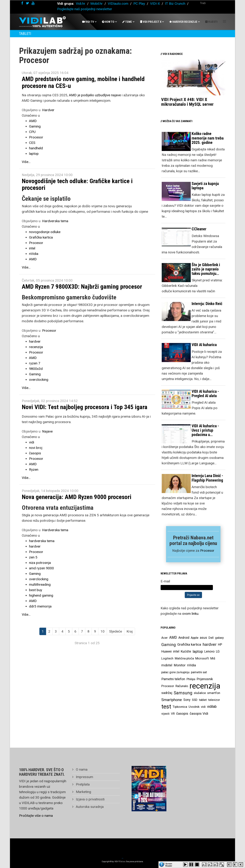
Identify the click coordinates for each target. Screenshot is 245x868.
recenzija (36, 347)
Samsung (183, 693)
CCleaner (199, 229)
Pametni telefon (173, 679)
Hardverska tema (55, 221)
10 (103, 631)
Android (184, 638)
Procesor (36, 137)
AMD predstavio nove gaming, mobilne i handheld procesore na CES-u (83, 82)
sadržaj (167, 693)
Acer (165, 638)
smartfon (214, 693)
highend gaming (41, 595)
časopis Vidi (199, 713)
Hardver (48, 110)
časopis (35, 453)
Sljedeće (116, 631)
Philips (191, 679)
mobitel (167, 665)
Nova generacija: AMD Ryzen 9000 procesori (77, 497)
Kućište (186, 651)
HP (220, 645)
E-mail (165, 581)
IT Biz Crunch (175, 4)
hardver (35, 341)
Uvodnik (194, 707)
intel (32, 248)
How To (108, 22)
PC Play (139, 4)
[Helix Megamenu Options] (224, 22)
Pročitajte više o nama (36, 816)
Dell (211, 638)
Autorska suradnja (89, 807)
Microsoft (202, 658)
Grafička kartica (41, 237)
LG (218, 651)
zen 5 (33, 557)
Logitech (167, 658)
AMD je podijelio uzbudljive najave (95, 95)
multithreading (40, 585)
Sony (187, 700)
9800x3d (36, 369)
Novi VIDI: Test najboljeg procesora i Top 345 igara (85, 407)
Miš (213, 658)
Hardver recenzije (183, 22)
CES (32, 143)
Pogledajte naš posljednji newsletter (85, 9)
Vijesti (211, 22)
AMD (33, 121)
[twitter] (27, 3)
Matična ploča (184, 658)
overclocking (39, 380)
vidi (32, 442)
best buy (36, 590)
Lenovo (209, 651)
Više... (26, 162)
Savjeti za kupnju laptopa (205, 186)
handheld (36, 148)
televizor (214, 700)
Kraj (130, 631)
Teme (127, 22)
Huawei (167, 651)
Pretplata (82, 784)
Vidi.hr (81, 4)
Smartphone (172, 700)
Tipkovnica (180, 707)
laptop (34, 154)
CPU (32, 132)
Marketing (83, 792)
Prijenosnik (205, 679)
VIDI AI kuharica (204, 345)
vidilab (212, 707)
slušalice (200, 693)
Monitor (180, 665)
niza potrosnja (40, 563)
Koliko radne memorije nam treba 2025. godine (208, 138)
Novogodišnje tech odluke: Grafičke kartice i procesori (77, 184)
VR (173, 714)
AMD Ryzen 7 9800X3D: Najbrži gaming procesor (82, 286)
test (166, 707)
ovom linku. (191, 614)
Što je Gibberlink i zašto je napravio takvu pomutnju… (206, 269)
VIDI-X (155, 4)
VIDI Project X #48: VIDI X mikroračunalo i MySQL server (187, 102)
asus (203, 638)
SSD (195, 700)
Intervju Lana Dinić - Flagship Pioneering (207, 478)
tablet (203, 700)
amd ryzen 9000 (41, 568)
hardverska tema (42, 541)
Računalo (182, 686)
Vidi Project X (151, 22)
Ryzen (34, 470)
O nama (81, 769)
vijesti (165, 714)
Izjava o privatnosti (90, 799)
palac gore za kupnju (175, 672)
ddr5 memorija (40, 606)
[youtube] (33, 3)
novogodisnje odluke (45, 232)
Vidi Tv (88, 22)
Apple (195, 638)
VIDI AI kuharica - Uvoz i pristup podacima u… (205, 430)
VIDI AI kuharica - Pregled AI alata (205, 394)
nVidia (34, 254)
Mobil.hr (97, 4)
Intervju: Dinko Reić (207, 304)
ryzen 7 (35, 363)
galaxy (219, 638)
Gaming (35, 126)
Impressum (84, 777)
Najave (47, 431)
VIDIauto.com (118, 4)
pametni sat (199, 672)
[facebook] (22, 3)
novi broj (36, 448)
